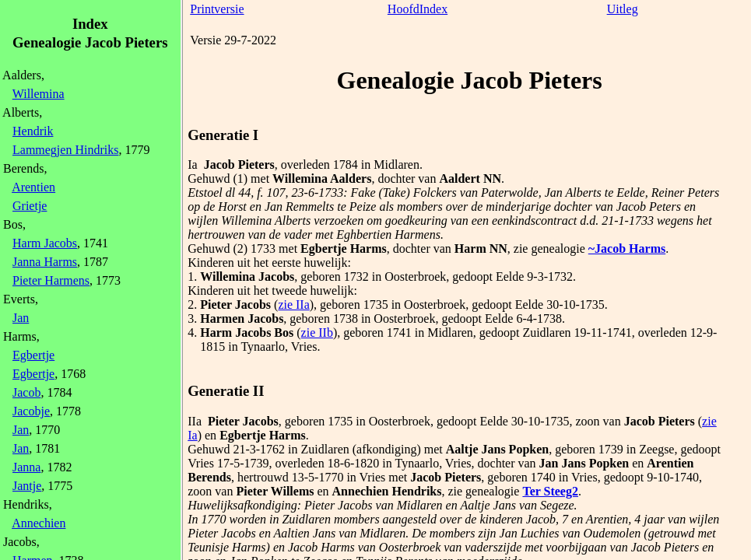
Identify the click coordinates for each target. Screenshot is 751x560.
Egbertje (33, 355)
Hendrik (33, 131)
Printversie (217, 9)
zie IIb (317, 332)
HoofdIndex (418, 9)
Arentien (33, 187)
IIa (195, 421)
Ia (192, 164)
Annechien (39, 523)
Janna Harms (45, 262)
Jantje (27, 486)
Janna (26, 467)
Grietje (30, 206)
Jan (21, 318)
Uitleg (623, 9)
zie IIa (293, 304)
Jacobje (31, 411)
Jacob (26, 392)
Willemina (39, 94)
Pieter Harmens (51, 280)
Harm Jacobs (45, 243)
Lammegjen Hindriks (65, 150)
